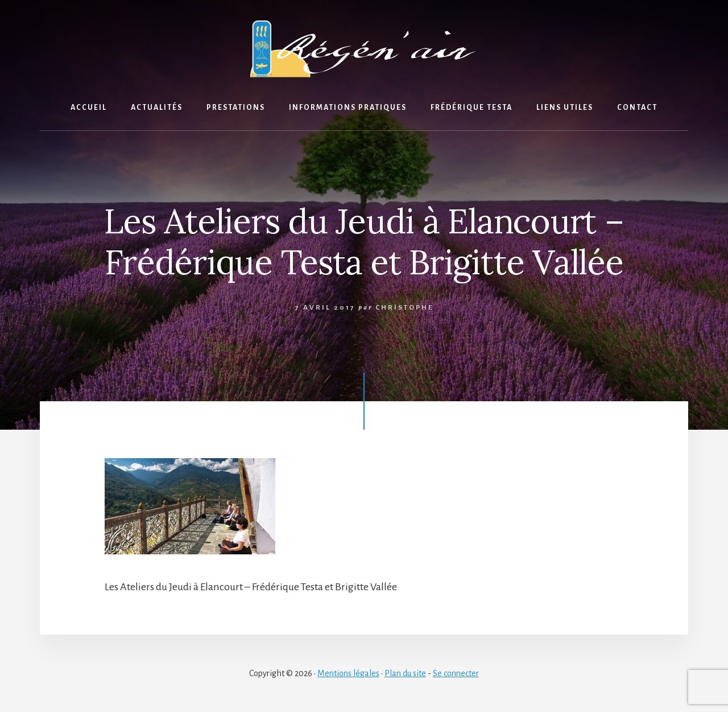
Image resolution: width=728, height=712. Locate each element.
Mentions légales (348, 673)
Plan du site (405, 673)
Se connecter (456, 673)
